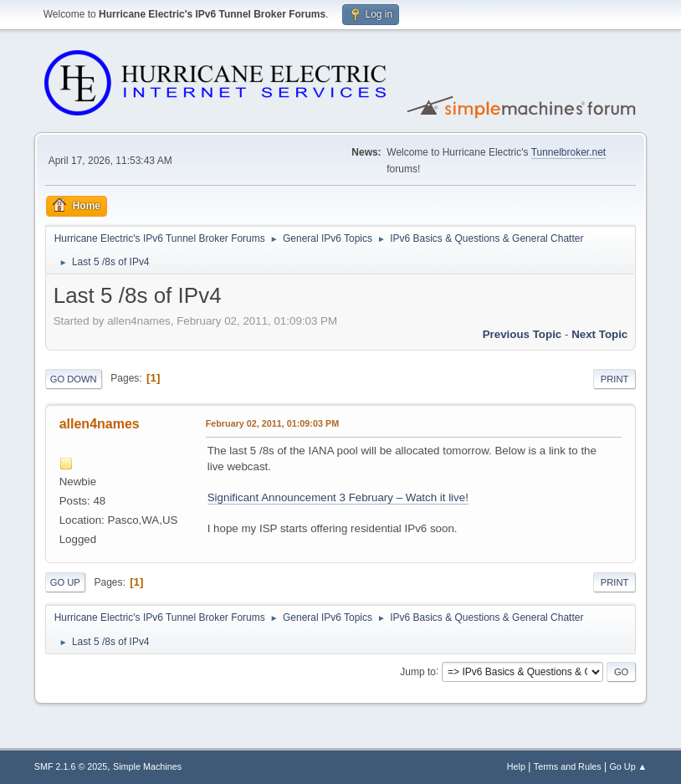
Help (516, 766)
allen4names (100, 424)
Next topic (599, 334)
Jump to (418, 671)
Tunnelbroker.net (569, 152)
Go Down (74, 379)
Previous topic (522, 334)
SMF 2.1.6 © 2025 (71, 766)
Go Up (65, 582)
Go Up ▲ (628, 766)
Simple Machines (147, 766)
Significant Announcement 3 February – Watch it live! (338, 497)
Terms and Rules (568, 766)
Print (615, 379)
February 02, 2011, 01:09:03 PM (272, 423)
